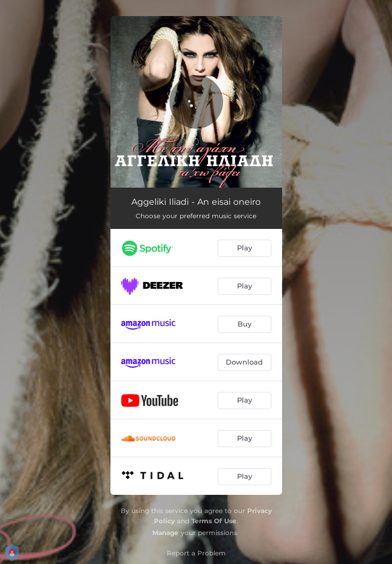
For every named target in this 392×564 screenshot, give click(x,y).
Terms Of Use (214, 521)
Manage (165, 533)
